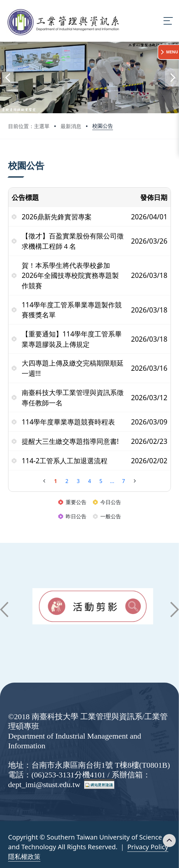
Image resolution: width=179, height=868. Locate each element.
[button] (7, 77)
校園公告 (103, 126)
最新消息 (71, 126)
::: (10, 157)
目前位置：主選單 (29, 126)
